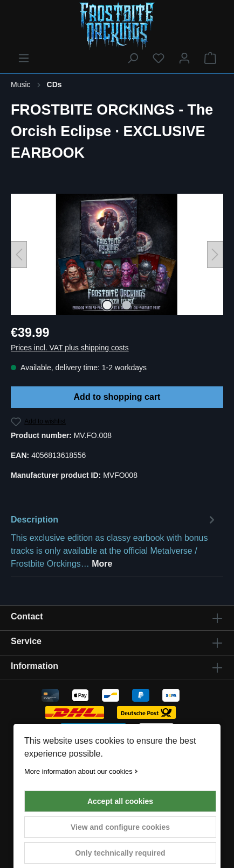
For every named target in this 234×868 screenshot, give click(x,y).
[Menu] (24, 58)
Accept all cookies (120, 801)
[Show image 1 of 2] (107, 305)
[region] (117, 254)
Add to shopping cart (117, 397)
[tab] (114, 541)
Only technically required (120, 853)
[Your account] (184, 58)
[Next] (215, 255)
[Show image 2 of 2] (127, 305)
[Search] (133, 58)
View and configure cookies (120, 827)
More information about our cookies (78, 771)
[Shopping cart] (210, 58)
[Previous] (19, 255)
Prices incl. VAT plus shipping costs (70, 348)
